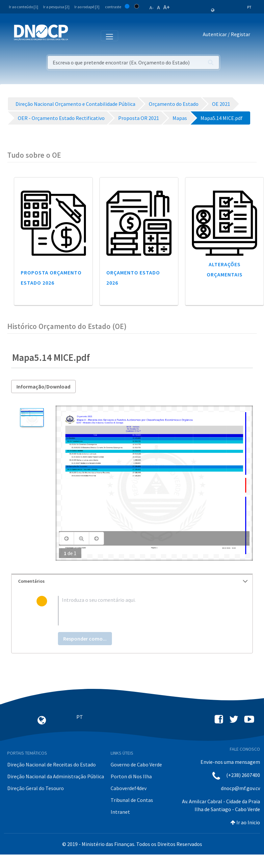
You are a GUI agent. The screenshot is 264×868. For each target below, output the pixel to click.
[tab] (132, 581)
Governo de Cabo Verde (136, 764)
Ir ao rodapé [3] (87, 7)
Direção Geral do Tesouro (36, 788)
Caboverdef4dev (129, 788)
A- (152, 8)
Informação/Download (43, 387)
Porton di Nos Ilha (131, 776)
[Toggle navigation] (77, 35)
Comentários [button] (133, 581)
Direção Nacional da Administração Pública (56, 776)
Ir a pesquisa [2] (56, 7)
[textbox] (143, 611)
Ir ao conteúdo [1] (24, 7)
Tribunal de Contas (132, 800)
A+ (167, 7)
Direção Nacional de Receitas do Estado (52, 764)
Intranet (120, 812)
